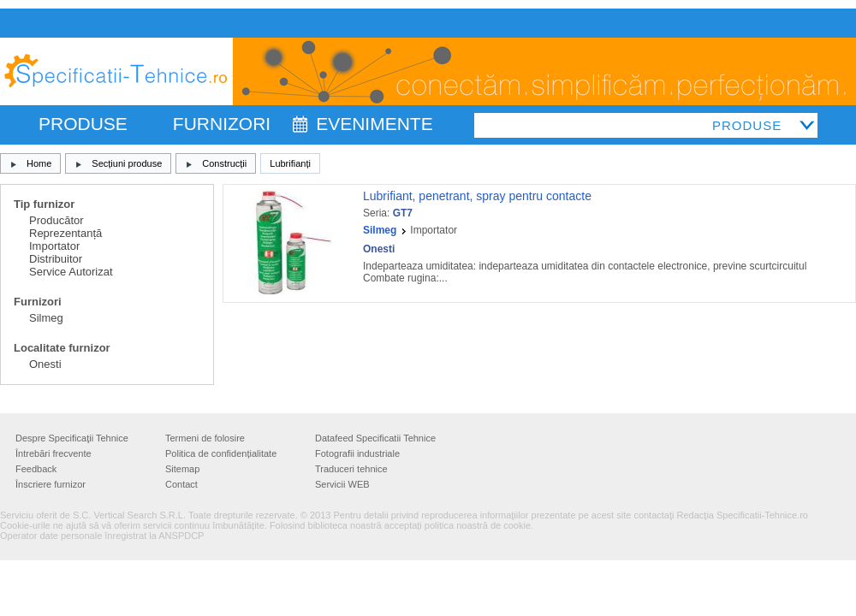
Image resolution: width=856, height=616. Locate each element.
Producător (56, 220)
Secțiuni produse (127, 163)
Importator (54, 246)
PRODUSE (83, 124)
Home (39, 163)
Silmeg (46, 318)
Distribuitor (56, 259)
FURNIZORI (222, 124)
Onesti (45, 364)
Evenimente (374, 124)
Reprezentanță (65, 233)
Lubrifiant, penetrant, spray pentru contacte (477, 196)
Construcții (224, 163)
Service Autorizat (71, 272)
